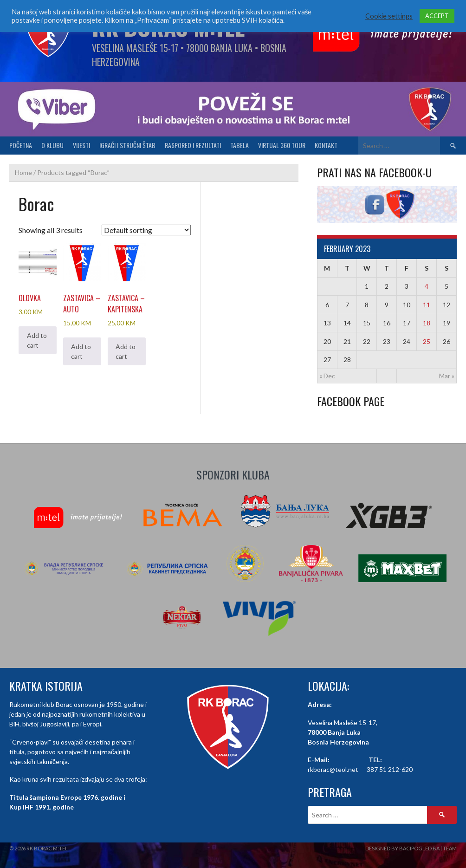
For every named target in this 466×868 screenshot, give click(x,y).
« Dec (327, 376)
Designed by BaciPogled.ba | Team (411, 848)
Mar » (447, 376)
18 (427, 323)
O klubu (52, 145)
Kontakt (326, 145)
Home (23, 172)
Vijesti (81, 145)
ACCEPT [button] (437, 16)
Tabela (239, 145)
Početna (21, 145)
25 (427, 341)
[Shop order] (146, 230)
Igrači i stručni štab (127, 145)
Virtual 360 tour (282, 145)
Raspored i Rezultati (193, 145)
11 (427, 305)
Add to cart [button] (37, 340)
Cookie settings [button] (389, 16)
